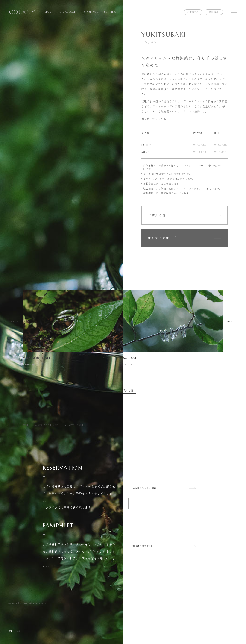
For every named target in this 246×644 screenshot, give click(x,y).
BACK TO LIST (123, 391)
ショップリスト (165, 513)
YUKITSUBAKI (74, 425)
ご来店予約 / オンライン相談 (165, 491)
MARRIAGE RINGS (47, 425)
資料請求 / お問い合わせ (165, 560)
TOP (26, 425)
